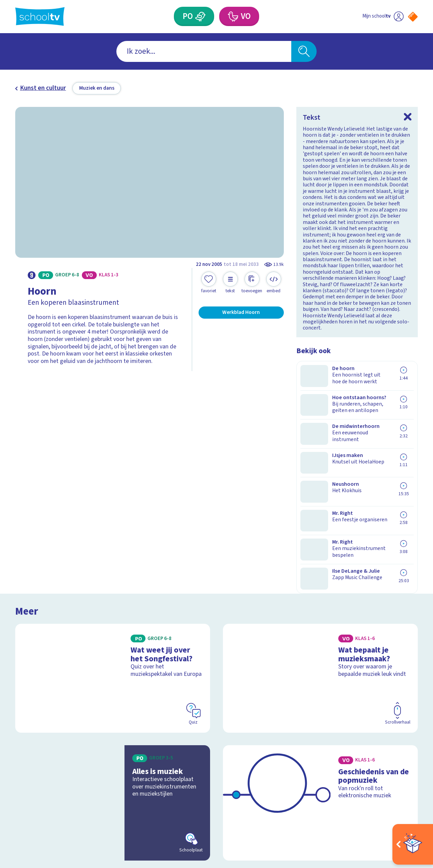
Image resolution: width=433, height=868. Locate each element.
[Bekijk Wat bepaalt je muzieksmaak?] (321, 449)
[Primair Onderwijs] (201, 16)
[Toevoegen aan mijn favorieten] (209, 283)
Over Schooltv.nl (42, 750)
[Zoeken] (304, 52)
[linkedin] (398, 746)
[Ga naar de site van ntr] (406, 806)
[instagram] (383, 746)
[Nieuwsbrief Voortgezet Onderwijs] (264, 769)
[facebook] (368, 746)
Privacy (27, 760)
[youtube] (413, 746)
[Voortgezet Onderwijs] (233, 16)
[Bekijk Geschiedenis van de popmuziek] (321, 574)
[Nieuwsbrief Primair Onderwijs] (170, 769)
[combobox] (204, 52)
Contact (28, 728)
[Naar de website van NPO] (413, 17)
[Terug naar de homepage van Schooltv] (40, 16)
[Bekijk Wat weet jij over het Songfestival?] (113, 449)
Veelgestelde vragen (49, 739)
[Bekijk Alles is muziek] (113, 574)
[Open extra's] (413, 844)
